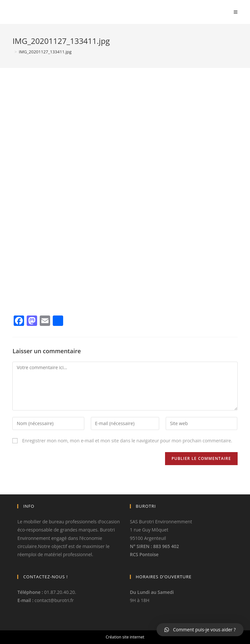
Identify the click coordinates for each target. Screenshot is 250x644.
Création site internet (125, 637)
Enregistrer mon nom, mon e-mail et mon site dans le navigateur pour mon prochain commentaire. (127, 441)
